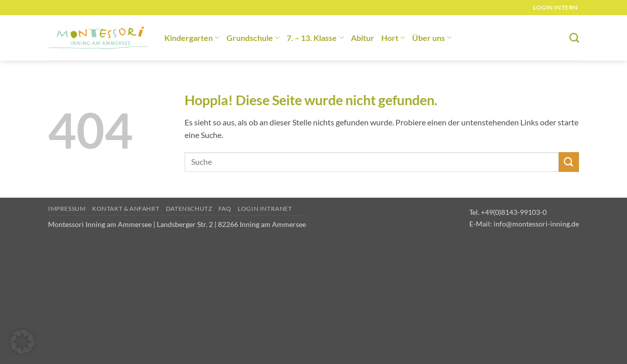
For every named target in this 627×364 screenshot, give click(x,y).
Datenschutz (189, 209)
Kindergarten (192, 38)
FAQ (225, 209)
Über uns (432, 38)
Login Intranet (265, 209)
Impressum (67, 209)
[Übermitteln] (569, 162)
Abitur (363, 38)
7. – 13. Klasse (315, 38)
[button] (22, 342)
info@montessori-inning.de (536, 224)
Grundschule (253, 38)
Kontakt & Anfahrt (126, 209)
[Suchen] (574, 38)
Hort (393, 38)
